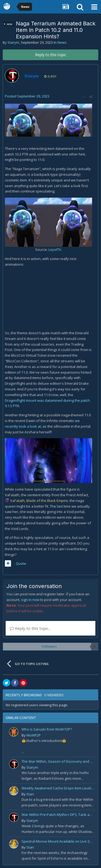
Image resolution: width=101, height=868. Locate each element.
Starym (13, 42)
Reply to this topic (51, 55)
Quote (21, 563)
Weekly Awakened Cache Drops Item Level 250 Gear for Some (58, 788)
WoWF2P (34, 735)
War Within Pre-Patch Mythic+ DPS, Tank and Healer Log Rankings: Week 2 (58, 815)
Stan (30, 794)
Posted (27, 96)
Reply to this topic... (30, 628)
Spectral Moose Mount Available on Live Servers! (58, 841)
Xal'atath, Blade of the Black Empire (39, 501)
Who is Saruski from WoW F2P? (47, 729)
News (62, 42)
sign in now (30, 600)
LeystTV (55, 249)
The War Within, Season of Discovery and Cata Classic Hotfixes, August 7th (58, 761)
